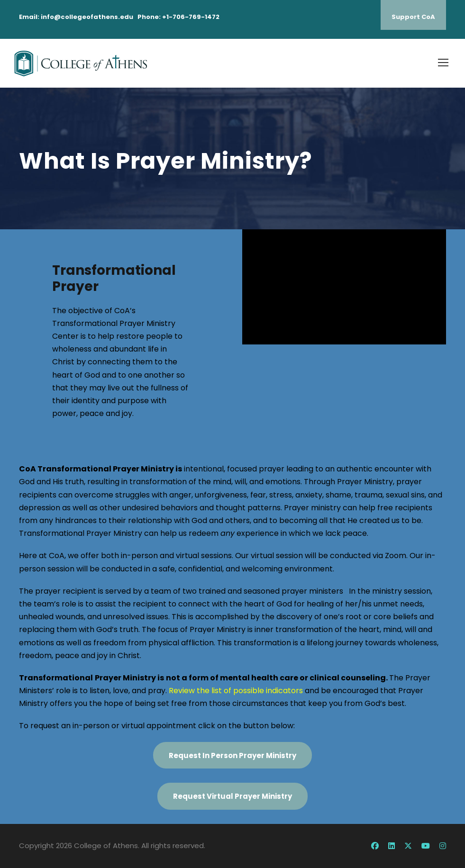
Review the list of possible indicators (236, 691)
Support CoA (413, 17)
